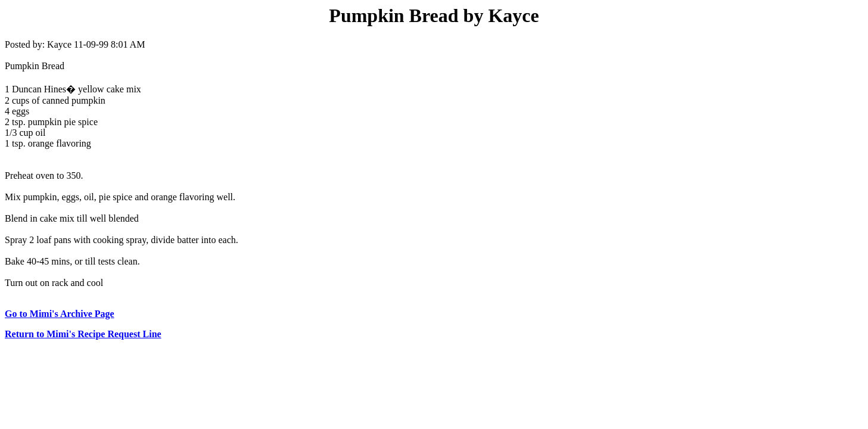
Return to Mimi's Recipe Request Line (83, 334)
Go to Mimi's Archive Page (60, 314)
